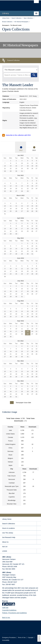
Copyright (30, 638)
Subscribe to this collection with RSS (16, 135)
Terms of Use (22, 638)
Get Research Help (9, 537)
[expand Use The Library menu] (39, 533)
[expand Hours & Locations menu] (39, 528)
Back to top (7, 618)
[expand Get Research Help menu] (39, 537)
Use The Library (8, 533)
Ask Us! (5, 547)
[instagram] (10, 604)
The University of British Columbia (15, 4)
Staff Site (5, 608)
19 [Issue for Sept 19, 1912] (28, 331)
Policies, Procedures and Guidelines (14, 613)
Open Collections (16, 29)
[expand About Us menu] (39, 542)
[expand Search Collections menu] (39, 524)
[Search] (34, 75)
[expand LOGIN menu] (39, 551)
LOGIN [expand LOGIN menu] (5, 551)
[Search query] (20, 75)
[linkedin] (7, 604)
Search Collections (9, 524)
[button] (11, 617)
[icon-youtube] (14, 604)
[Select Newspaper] (20, 70)
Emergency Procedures (9, 638)
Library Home (7, 519)
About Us (5, 542)
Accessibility (6, 640)
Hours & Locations (8, 528)
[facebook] (4, 604)
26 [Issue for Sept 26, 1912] (28, 334)
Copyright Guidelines (9, 610)
